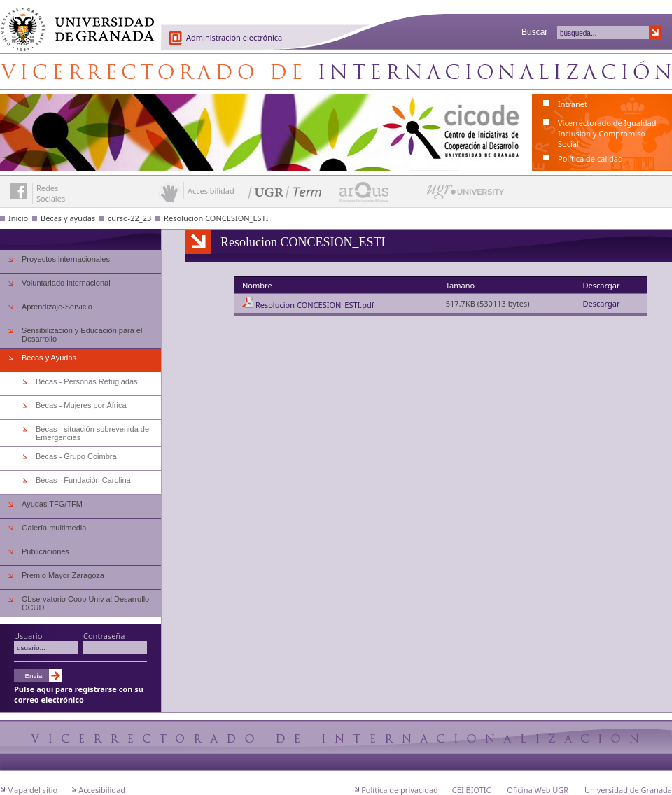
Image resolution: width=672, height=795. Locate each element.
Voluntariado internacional (66, 283)
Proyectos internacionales (66, 259)
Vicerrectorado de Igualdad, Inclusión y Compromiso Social (608, 133)
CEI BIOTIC (472, 790)
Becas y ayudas (68, 218)
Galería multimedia (54, 528)
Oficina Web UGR (538, 790)
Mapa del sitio (32, 790)
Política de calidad (590, 159)
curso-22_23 (129, 218)
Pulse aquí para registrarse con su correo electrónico (79, 694)
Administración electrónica (234, 37)
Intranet (573, 104)
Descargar (602, 303)
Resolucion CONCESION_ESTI (216, 218)
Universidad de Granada (73, 22)
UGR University (466, 195)
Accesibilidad (102, 790)
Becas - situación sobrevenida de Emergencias (92, 433)
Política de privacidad (400, 790)
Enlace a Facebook (19, 191)
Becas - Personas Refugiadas (87, 381)
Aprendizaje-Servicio (57, 307)
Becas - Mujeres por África (81, 405)
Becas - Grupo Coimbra (76, 456)
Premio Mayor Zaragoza (63, 575)
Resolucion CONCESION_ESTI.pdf (315, 305)
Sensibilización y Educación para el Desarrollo (82, 335)
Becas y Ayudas (49, 358)
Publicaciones (45, 551)
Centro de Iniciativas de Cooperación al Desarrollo (336, 71)
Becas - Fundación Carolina (83, 480)
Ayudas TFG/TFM (52, 504)
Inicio (18, 218)
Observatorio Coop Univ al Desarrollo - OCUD (88, 603)
